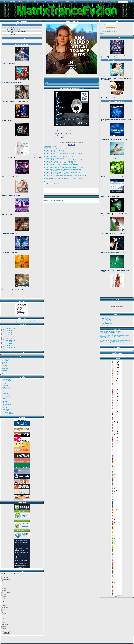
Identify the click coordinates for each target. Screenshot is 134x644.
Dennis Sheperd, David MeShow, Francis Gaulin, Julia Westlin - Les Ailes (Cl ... (66, 168)
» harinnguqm (4, 369)
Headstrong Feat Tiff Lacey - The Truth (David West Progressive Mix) (64, 179)
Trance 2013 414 (10, 342)
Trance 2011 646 (10, 338)
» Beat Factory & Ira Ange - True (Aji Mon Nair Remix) (113, 343)
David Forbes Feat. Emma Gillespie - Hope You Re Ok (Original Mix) (64, 153)
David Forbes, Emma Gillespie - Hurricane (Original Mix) (61, 157)
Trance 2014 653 (10, 344)
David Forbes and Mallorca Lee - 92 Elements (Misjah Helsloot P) (63, 172)
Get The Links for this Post (50, 146)
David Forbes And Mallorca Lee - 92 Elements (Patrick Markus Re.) (63, 169)
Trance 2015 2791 (10, 346)
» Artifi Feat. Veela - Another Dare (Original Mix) (112, 339)
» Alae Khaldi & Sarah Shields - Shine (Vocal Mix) (112, 331)
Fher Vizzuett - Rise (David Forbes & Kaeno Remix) (59, 163)
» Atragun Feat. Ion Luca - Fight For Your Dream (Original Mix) (115, 340)
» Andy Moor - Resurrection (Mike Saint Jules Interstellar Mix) (115, 335)
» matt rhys (4, 372)
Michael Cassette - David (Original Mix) (56, 149)
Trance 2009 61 (9, 334)
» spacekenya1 (4, 365)
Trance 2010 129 (10, 336)
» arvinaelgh (4, 370)
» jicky (2, 373)
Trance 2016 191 (10, 348)
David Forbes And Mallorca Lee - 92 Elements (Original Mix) (62, 155)
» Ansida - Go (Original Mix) (107, 338)
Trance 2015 (82, 89)
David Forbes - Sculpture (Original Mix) (56, 152)
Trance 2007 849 (10, 331)
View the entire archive (107, 326)
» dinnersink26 (5, 361)
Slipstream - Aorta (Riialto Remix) (55, 158)
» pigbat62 (3, 364)
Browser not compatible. (22, 160)
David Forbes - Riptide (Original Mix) (56, 150)
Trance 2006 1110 (10, 329)
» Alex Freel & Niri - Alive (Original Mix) (110, 333)
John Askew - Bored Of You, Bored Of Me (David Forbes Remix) (63, 166)
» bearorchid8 (4, 367)
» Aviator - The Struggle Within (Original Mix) (111, 341)
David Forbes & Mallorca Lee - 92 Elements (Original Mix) (61, 161)
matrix (6, 381)
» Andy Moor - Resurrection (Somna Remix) (111, 336)
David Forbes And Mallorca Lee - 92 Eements (58, 174)
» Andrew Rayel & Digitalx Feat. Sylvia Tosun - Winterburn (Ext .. (116, 334)
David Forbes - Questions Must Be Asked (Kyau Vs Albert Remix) (63, 164)
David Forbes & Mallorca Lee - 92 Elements (57, 171)
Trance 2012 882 (10, 340)
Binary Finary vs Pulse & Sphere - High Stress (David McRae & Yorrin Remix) (66, 175)
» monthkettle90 (5, 362)
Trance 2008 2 (9, 333)
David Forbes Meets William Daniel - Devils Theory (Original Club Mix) (65, 160)
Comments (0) (72, 190)
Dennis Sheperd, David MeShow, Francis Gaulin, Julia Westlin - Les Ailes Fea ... (67, 177)
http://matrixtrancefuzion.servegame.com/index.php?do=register (17, 321)
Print (45, 190)
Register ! (103, 34)
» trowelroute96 (5, 359)
